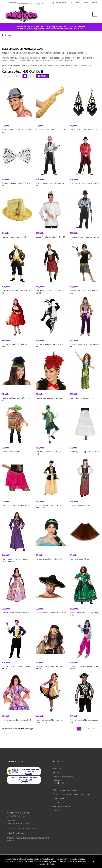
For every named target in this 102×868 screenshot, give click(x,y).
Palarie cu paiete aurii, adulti (14, 237)
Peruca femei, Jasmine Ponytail (49, 559)
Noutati (56, 773)
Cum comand (59, 798)
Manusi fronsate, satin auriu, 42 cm (51, 130)
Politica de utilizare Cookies (66, 790)
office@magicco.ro (16, 833)
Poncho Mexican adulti (12, 452)
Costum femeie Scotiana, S (81, 505)
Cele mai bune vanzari (63, 777)
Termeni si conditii (61, 806)
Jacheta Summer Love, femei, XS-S (17, 720)
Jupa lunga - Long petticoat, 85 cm (84, 452)
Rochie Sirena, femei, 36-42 (82, 398)
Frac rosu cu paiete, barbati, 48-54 (85, 183)
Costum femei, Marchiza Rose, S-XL (17, 613)
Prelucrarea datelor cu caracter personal (72, 794)
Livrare (56, 802)
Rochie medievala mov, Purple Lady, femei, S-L (15, 560)
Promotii (57, 781)
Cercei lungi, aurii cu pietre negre (84, 130)
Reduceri (57, 768)
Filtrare (42, 76)
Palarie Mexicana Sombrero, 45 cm (51, 613)
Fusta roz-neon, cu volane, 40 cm (16, 505)
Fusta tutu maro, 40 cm (80, 559)
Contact (94, 3)
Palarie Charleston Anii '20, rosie (50, 398)
